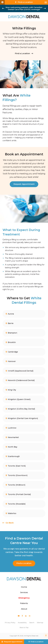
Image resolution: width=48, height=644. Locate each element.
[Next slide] (45, 8)
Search (32, 623)
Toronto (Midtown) (15, 485)
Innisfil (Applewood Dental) (20, 371)
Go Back (10, 523)
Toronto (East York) (16, 466)
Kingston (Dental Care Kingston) (22, 418)
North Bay (12, 447)
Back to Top (24, 627)
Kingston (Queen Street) (18, 399)
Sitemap (40, 623)
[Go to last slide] (3, 8)
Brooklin (11, 342)
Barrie (10, 323)
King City (11, 390)
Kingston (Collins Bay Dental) (20, 409)
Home (24, 587)
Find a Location (22, 53)
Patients (24, 603)
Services (24, 592)
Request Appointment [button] (13, 642)
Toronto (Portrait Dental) (18, 494)
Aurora (10, 314)
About (24, 609)
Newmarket (12, 437)
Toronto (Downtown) (17, 475)
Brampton (11, 333)
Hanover (11, 361)
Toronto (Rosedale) (16, 504)
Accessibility (22, 623)
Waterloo (11, 513)
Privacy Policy (10, 623)
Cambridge (12, 352)
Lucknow (11, 428)
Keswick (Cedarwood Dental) (20, 380)
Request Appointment (24, 184)
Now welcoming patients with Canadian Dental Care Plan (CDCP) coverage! (24, 8)
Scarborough (13, 456)
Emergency (24, 598)
